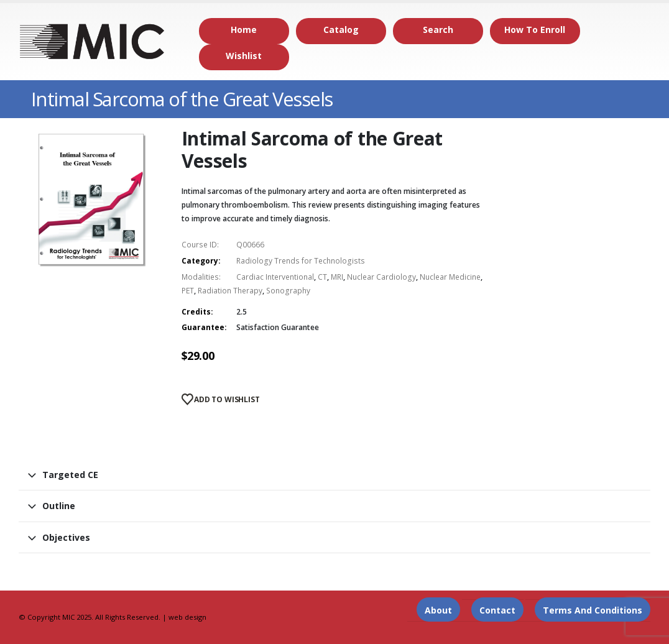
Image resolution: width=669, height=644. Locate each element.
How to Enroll (535, 30)
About (438, 610)
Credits (196, 312)
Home (244, 30)
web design (187, 617)
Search (438, 30)
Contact (497, 610)
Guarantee (203, 327)
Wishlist (244, 56)
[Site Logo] (93, 42)
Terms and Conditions (593, 610)
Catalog (341, 30)
